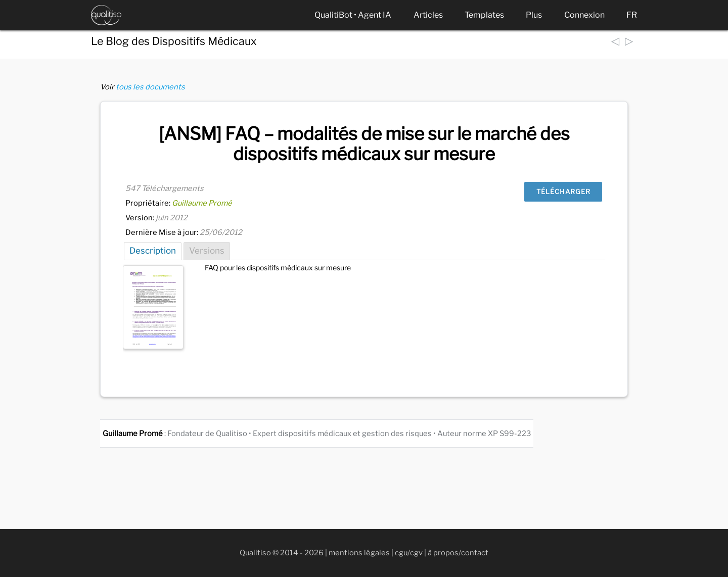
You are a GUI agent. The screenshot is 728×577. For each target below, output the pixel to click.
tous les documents (150, 87)
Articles (428, 15)
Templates (484, 15)
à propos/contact (458, 553)
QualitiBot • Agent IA (353, 15)
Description (153, 251)
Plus (534, 15)
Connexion (584, 15)
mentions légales (359, 553)
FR (632, 15)
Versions (207, 251)
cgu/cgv (409, 553)
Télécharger (563, 191)
